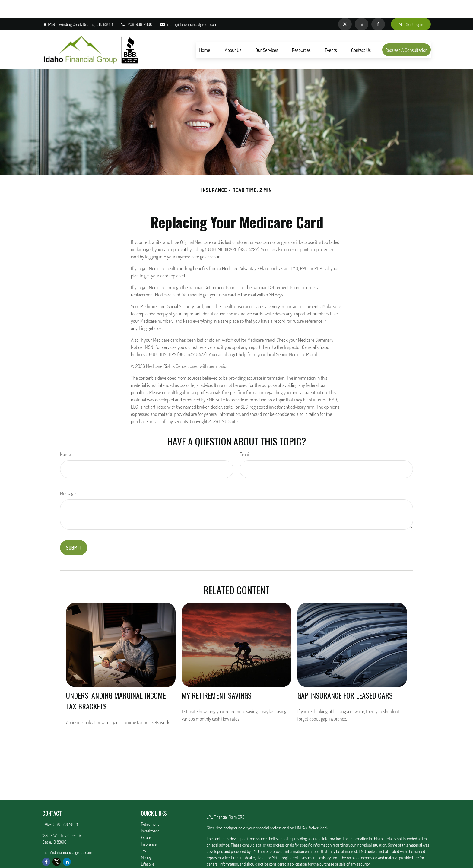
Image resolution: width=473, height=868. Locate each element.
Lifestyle (148, 846)
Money (146, 839)
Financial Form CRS (229, 799)
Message (68, 475)
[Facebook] (378, 6)
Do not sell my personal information (327, 863)
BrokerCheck (318, 810)
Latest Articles (152, 852)
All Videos (149, 859)
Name (65, 436)
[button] (205, 32)
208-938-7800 (136, 6)
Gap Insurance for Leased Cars (345, 677)
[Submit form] (74, 530)
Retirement (150, 806)
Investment (150, 813)
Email (245, 436)
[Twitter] (345, 6)
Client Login (411, 6)
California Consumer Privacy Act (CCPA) (368, 857)
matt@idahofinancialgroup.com (189, 6)
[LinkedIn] (362, 6)
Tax (143, 833)
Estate (146, 819)
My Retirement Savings (217, 677)
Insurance (149, 826)
